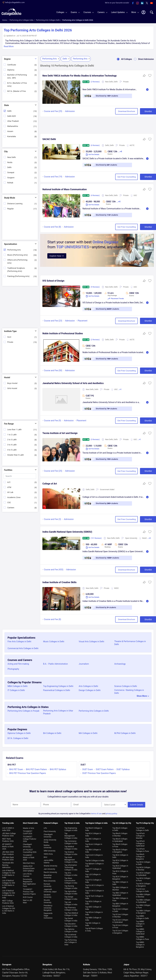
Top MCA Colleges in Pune (143, 878)
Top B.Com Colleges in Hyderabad (120, 920)
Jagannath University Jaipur (50, 889)
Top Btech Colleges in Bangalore (120, 850)
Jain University (49, 868)
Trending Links (8, 822)
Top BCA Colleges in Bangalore (120, 877)
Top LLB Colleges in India (93, 874)
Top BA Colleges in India (95, 859)
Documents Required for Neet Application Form (29, 882)
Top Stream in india (72, 822)
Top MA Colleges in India (93, 923)
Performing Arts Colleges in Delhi (94, 711)
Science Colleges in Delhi (126, 686)
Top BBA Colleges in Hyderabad (120, 893)
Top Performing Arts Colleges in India (70, 941)
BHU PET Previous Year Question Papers (28, 773)
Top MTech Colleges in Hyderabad (140, 842)
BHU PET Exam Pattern (36, 769)
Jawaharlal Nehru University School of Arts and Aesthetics (73, 383)
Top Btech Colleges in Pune (120, 844)
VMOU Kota (48, 853)
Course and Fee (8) (52, 227)
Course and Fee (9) (52, 421)
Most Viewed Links (30, 822)
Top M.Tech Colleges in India (94, 896)
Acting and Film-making (18, 664)
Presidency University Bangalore (48, 907)
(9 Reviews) (95, 287)
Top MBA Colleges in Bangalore (143, 911)
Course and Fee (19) (53, 177)
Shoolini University (47, 900)
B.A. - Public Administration (55, 664)
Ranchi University (50, 871)
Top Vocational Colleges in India (71, 935)
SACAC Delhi (49, 139)
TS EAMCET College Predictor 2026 (30, 838)
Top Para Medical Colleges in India (71, 913)
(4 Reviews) (95, 195)
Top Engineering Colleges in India (71, 828)
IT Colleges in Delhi (16, 690)
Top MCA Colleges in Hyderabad (143, 873)
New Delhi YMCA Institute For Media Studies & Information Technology (79, 76)
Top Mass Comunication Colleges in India (71, 879)
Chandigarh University (27, 844)
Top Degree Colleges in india (96, 822)
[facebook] (133, 3)
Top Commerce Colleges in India (71, 841)
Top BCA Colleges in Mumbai (120, 860)
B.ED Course (28, 896)
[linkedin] (142, 3)
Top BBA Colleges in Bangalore (120, 904)
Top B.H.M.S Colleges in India (95, 891)
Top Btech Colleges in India (94, 828)
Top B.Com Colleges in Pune (120, 925)
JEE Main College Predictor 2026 (9, 833)
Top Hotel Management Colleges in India (71, 859)
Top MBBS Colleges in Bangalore (140, 944)
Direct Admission (143, 59)
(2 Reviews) (95, 82)
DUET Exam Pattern (105, 769)
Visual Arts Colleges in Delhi (91, 642)
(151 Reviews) (96, 538)
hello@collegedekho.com (15, 2)
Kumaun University (47, 884)
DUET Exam (88, 769)
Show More (142, 696)
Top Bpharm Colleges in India (94, 864)
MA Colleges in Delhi (88, 733)
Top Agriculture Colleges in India (71, 891)
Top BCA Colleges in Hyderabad (120, 866)
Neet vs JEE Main (27, 900)
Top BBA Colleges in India (93, 850)
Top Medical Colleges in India (71, 847)
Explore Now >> (57, 256)
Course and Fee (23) (53, 321)
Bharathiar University (48, 875)
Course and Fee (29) (53, 111)
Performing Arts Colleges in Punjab (23, 711)
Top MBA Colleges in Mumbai (143, 894)
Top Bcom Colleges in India (94, 844)
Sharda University (50, 865)
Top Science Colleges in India (71, 852)
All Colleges (123, 59)
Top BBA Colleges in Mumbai (120, 887)
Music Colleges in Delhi (54, 642)
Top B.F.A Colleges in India (93, 880)
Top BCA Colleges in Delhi (120, 855)
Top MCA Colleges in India (93, 901)
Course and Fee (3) (52, 519)
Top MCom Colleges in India (94, 912)
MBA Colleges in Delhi (18, 686)
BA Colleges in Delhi (52, 733)
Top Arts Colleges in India (71, 873)
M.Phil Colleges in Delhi (125, 733)
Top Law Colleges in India (71, 902)
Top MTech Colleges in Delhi (142, 828)
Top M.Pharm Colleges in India (94, 928)
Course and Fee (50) (53, 371)
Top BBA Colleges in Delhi (120, 882)
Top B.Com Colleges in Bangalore (120, 931)
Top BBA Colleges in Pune (120, 898)
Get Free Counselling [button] (116, 177)
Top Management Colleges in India (71, 835)
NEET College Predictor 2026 (8, 901)
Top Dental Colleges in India (71, 918)
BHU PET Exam (16, 769)
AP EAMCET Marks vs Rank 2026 (8, 845)
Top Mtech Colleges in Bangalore (140, 855)
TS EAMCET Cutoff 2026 (28, 831)
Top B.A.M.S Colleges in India (94, 885)
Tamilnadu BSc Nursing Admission (8, 864)
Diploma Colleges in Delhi (19, 733)
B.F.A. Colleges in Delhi (18, 738)
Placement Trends (116, 299)
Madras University (47, 845)
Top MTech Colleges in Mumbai (140, 835)
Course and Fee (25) (53, 471)
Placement (83, 321)
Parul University (50, 830)
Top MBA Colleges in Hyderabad (143, 900)
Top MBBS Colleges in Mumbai (140, 923)
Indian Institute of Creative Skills (59, 582)
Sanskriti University (47, 895)
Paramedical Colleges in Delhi (57, 690)
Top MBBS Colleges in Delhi (142, 916)
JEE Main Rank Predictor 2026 (8, 857)
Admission (70, 111)
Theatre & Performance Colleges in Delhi (130, 643)
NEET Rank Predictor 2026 (8, 839)
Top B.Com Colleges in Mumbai (120, 914)
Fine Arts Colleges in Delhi (19, 642)
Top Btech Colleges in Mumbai (120, 833)
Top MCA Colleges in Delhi (143, 862)
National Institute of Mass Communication (65, 189)
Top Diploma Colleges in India (71, 929)
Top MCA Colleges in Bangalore (143, 884)
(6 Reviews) (95, 145)
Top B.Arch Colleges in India (94, 855)
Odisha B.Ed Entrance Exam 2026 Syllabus (29, 867)
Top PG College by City (145, 822)
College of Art (50, 484)
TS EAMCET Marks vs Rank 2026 (29, 856)
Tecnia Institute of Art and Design (60, 433)
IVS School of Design (53, 281)
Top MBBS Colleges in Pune (143, 937)
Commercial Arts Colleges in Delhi (23, 648)
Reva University (50, 880)
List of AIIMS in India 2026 (8, 828)
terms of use (96, 812)
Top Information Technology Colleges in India (71, 866)
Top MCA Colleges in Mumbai (143, 867)
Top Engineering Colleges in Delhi (58, 686)
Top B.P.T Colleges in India (93, 869)
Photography (13, 669)
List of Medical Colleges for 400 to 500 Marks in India (9, 883)
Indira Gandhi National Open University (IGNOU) (67, 532)
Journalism (84, 664)
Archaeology (120, 664)
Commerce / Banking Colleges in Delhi (129, 692)
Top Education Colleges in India (71, 924)
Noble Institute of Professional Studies (63, 333)
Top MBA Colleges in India (93, 918)
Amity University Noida (50, 840)
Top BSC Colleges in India (93, 839)
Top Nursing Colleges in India (71, 886)
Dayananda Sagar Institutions (48, 914)
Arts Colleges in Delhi (88, 686)
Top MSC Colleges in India (93, 907)
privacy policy (111, 812)
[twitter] (147, 3)
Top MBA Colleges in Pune (143, 905)
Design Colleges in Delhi (90, 690)
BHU (45, 856)
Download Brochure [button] (115, 111)
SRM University (50, 850)
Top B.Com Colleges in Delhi (120, 909)
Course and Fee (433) (54, 570)
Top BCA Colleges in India (93, 833)
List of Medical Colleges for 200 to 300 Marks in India (9, 908)
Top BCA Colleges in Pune (120, 871)
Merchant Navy (29, 862)
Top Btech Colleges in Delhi (120, 828)
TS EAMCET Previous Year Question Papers (29, 891)
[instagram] (138, 3)
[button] (150, 76)
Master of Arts (28, 827)
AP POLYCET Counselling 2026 (30, 850)
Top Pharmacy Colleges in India (71, 908)
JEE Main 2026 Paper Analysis (8, 852)
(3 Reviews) (95, 439)
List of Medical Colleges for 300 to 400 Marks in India (9, 873)
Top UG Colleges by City (122, 822)
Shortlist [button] (140, 111)
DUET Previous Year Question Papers (99, 773)
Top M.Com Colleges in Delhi (142, 889)
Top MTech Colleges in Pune (143, 849)
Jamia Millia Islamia (48, 860)
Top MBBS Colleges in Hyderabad (140, 930)
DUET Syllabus (123, 769)
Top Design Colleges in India (71, 897)
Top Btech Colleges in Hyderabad (120, 839)
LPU (45, 827)
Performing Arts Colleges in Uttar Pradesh (58, 712)
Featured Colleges (51, 822)
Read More (9, 46)
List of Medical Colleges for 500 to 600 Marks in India (9, 893)
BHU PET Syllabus (58, 769)
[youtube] (151, 3)
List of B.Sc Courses (27, 874)
